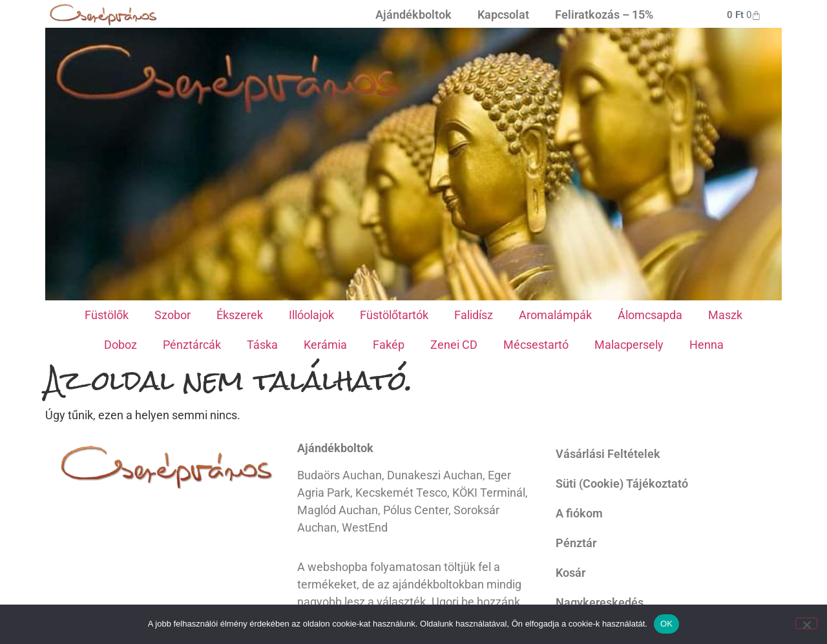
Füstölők (107, 315)
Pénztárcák (192, 345)
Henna (707, 345)
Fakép (389, 345)
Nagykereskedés (600, 602)
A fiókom (579, 513)
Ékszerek (240, 315)
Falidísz (474, 315)
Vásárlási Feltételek (608, 454)
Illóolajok (311, 315)
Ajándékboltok (413, 15)
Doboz (120, 345)
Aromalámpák (555, 315)
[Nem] (806, 623)
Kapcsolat (503, 15)
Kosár (571, 573)
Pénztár (576, 543)
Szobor (173, 315)
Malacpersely (629, 345)
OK (666, 624)
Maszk (725, 315)
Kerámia (325, 345)
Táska (262, 345)
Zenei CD (454, 345)
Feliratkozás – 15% (604, 15)
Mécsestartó (536, 345)
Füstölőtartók (394, 315)
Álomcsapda (650, 315)
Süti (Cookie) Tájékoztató (622, 483)
